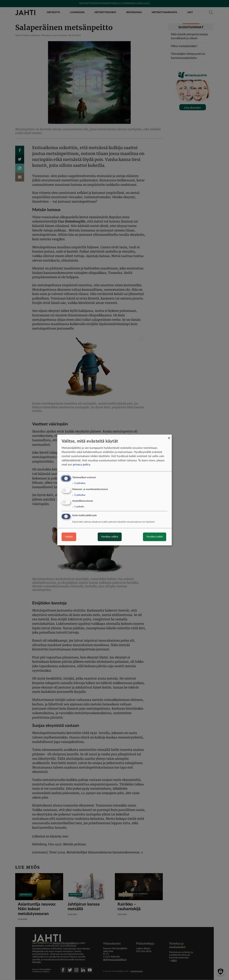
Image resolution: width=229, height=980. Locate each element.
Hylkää (69, 537)
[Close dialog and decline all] (169, 437)
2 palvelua (79, 483)
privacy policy (81, 465)
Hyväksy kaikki (155, 537)
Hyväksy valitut (110, 537)
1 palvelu (78, 507)
